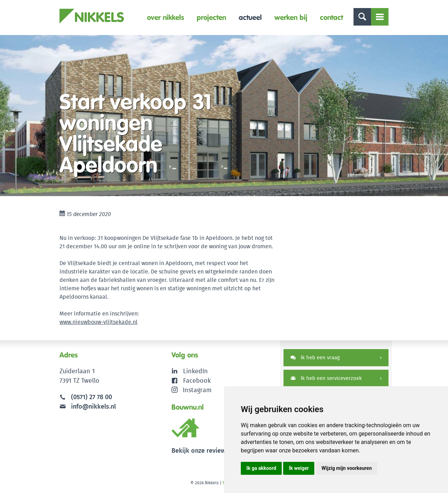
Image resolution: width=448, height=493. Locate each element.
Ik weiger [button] (299, 468)
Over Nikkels (166, 17)
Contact (331, 17)
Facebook (197, 380)
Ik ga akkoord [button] (261, 468)
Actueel (250, 17)
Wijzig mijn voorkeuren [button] (346, 468)
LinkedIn (195, 371)
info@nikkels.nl (88, 406)
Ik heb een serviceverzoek (326, 378)
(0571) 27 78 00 (92, 397)
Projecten (211, 17)
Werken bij (291, 17)
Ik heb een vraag (315, 357)
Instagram (192, 390)
